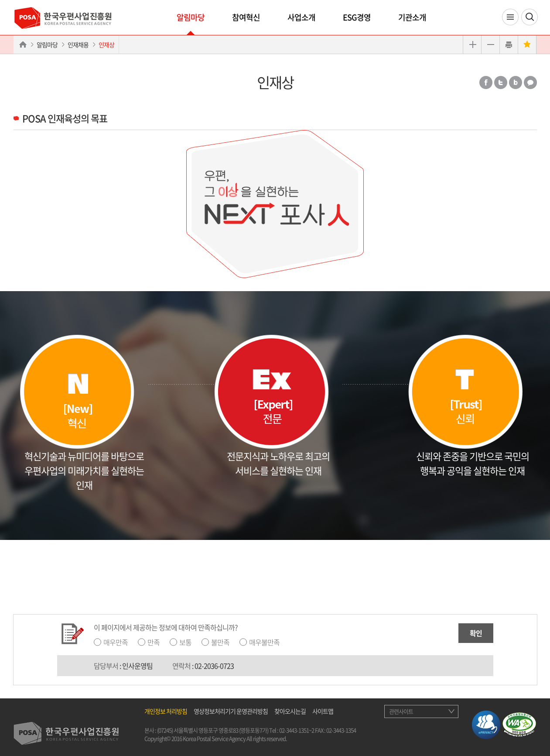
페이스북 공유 (486, 82)
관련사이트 (401, 711)
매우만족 (116, 642)
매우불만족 (264, 642)
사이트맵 (323, 711)
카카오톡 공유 (530, 82)
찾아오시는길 (290, 711)
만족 (154, 642)
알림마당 (191, 17)
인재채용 (78, 45)
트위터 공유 (501, 82)
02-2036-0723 (214, 666)
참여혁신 (246, 17)
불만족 (220, 642)
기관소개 (412, 17)
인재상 (106, 45)
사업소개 (301, 17)
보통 (185, 642)
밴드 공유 (516, 82)
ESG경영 (357, 17)
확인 (476, 633)
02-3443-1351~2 (297, 730)
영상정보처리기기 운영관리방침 (231, 711)
